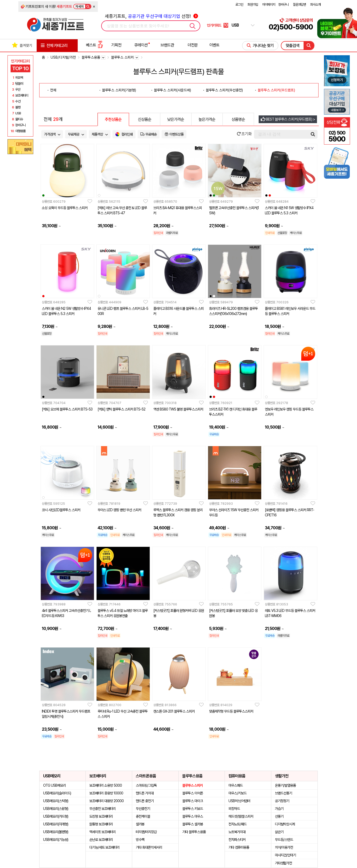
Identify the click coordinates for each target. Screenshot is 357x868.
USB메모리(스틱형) (56, 801)
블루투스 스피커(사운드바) (172, 90)
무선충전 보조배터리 (102, 809)
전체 (53, 90)
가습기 (279, 809)
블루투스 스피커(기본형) (119, 90)
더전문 (193, 45)
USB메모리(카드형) (56, 816)
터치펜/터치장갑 (146, 832)
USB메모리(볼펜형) (56, 832)
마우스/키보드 (237, 793)
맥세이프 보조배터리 (102, 832)
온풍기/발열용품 (285, 785)
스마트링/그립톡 (146, 785)
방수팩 (140, 840)
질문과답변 (299, 5)
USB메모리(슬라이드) (57, 793)
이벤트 (214, 45)
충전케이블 (143, 816)
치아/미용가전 (284, 847)
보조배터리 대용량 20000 (106, 801)
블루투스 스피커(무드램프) (276, 90)
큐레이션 (141, 45)
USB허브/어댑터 (239, 801)
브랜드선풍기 (283, 793)
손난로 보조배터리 (101, 840)
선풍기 (279, 816)
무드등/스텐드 (284, 840)
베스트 (94, 45)
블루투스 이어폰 (193, 793)
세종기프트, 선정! (151, 16)
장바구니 (283, 5)
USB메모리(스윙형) (56, 809)
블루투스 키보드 (193, 809)
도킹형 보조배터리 (101, 816)
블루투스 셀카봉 (193, 824)
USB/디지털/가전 (63, 57)
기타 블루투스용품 (194, 832)
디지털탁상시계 (285, 824)
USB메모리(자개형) (56, 824)
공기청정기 (282, 801)
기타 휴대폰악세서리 (149, 847)
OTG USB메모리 (54, 785)
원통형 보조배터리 (101, 824)
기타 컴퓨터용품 (239, 847)
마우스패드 (236, 785)
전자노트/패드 (237, 824)
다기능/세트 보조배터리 (104, 847)
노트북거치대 (237, 832)
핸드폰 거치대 (145, 793)
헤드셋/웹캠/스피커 (241, 816)
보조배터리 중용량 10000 (106, 793)
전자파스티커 (237, 840)
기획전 (116, 45)
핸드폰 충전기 (145, 801)
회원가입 (253, 5)
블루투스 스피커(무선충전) (224, 90)
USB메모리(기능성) (56, 840)
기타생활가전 (283, 863)
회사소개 (315, 5)
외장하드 (234, 809)
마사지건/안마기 (285, 855)
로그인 (239, 5)
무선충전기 (143, 809)
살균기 (279, 832)
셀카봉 (140, 824)
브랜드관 (167, 45)
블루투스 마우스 (193, 816)
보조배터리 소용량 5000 (106, 785)
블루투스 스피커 (192, 785)
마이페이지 (269, 5)
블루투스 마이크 (193, 801)
